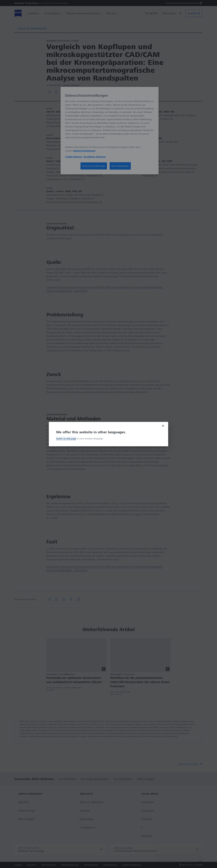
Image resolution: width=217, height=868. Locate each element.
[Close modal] (163, 426)
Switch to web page (66, 438)
